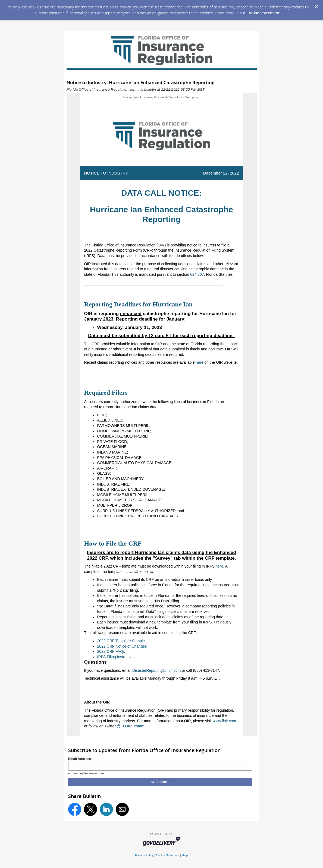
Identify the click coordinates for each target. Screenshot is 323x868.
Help (185, 855)
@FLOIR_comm (131, 726)
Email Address (80, 759)
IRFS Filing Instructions (117, 657)
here (199, 362)
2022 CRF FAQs (111, 651)
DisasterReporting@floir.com (156, 670)
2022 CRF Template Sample (121, 641)
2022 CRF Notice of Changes (122, 646)
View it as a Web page (184, 97)
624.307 (197, 274)
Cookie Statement (263, 13)
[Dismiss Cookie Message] (316, 5)
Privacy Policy (144, 855)
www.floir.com (224, 721)
